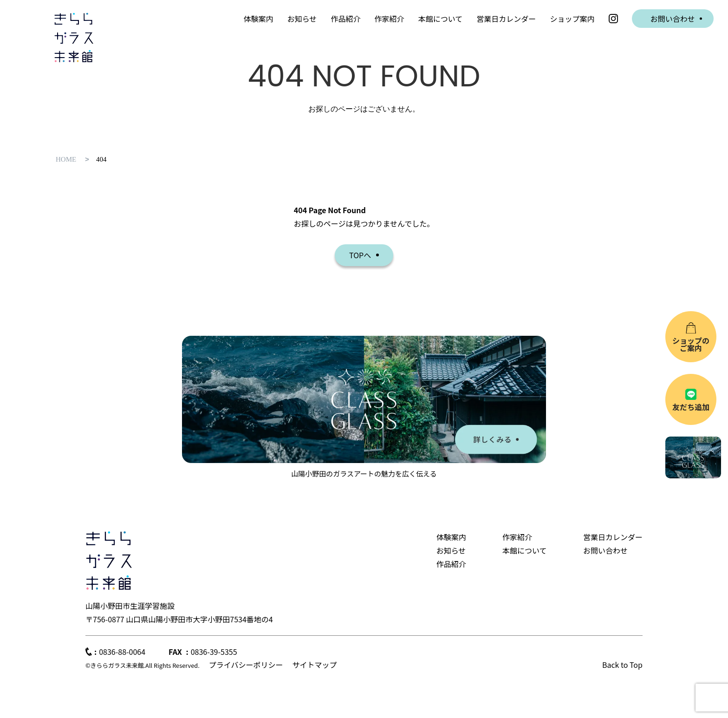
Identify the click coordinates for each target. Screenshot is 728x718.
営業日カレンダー (506, 19)
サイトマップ (314, 665)
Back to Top (622, 665)
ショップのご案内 (691, 344)
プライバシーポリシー (246, 665)
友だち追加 (691, 407)
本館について (441, 19)
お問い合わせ (673, 19)
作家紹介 (390, 19)
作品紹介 (345, 19)
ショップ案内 (572, 19)
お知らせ (302, 19)
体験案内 (259, 19)
